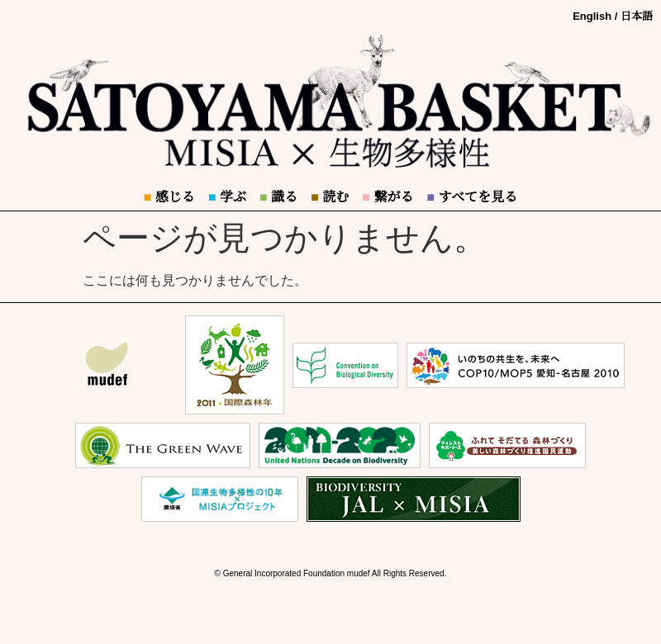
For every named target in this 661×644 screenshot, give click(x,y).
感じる (169, 197)
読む (330, 197)
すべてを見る (472, 197)
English (592, 16)
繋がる (388, 197)
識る (278, 197)
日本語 (637, 16)
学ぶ (227, 197)
